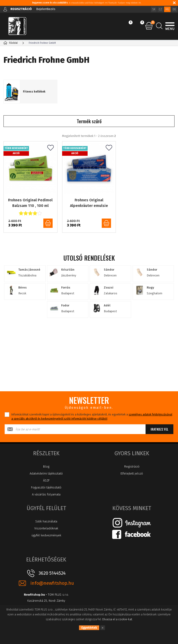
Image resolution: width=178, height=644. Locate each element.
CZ (160, 9)
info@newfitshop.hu (52, 583)
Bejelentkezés (46, 9)
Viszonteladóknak (46, 528)
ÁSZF (46, 480)
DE (174, 9)
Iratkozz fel (159, 429)
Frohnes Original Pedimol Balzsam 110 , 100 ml (30, 203)
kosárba (48, 223)
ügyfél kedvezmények (46, 535)
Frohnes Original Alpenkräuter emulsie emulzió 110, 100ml (89, 203)
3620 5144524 (52, 573)
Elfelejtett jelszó (132, 473)
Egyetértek (89, 628)
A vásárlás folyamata (46, 494)
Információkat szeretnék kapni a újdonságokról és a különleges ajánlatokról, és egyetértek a (92, 417)
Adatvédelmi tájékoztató (46, 473)
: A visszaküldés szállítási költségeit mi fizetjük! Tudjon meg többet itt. (87, 3)
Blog (46, 466)
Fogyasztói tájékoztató (46, 487)
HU (167, 9)
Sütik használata (46, 521)
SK (154, 9)
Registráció (132, 466)
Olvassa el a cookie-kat (117, 619)
